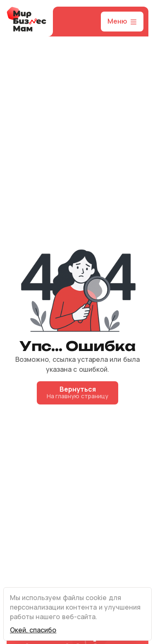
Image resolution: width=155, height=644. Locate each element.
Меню (123, 22)
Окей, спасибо (33, 630)
